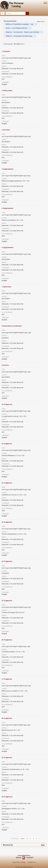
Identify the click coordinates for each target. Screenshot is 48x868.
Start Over (41, 21)
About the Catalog (19, 862)
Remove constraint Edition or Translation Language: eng (36, 24)
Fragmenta (8, 404)
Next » (23, 44)
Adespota (7, 51)
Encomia (7, 130)
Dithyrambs (8, 91)
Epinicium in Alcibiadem (12, 326)
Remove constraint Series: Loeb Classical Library (30, 28)
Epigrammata (8, 169)
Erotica (6, 365)
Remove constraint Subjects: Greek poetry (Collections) (35, 36)
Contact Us (32, 862)
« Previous (15, 839)
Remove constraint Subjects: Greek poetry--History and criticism (42, 32)
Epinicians (7, 287)
